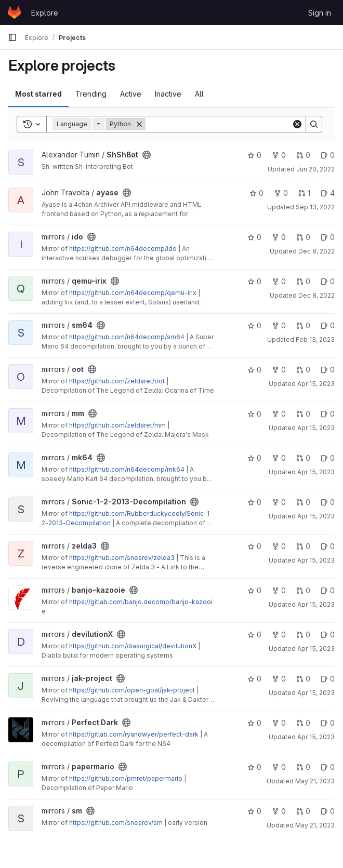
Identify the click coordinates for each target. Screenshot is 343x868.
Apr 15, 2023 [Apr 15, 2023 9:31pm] (316, 516)
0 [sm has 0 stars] (254, 811)
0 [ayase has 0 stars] (256, 193)
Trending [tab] (91, 94)
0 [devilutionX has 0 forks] (279, 635)
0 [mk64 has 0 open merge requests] (303, 458)
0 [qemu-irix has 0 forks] (279, 281)
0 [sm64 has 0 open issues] (328, 325)
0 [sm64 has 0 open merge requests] (303, 325)
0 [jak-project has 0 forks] (279, 679)
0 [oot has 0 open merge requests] (303, 370)
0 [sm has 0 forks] (279, 811)
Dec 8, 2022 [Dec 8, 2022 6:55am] (316, 295)
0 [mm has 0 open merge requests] (303, 414)
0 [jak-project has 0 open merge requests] (303, 679)
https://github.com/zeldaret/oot (117, 381)
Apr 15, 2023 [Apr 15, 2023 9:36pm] (316, 737)
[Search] (219, 124)
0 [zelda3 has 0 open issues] (328, 546)
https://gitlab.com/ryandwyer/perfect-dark (134, 734)
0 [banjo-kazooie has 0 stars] (254, 590)
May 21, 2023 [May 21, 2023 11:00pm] (315, 825)
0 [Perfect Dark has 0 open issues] (328, 723)
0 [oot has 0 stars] (254, 370)
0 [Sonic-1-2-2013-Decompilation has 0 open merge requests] (303, 502)
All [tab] (199, 94)
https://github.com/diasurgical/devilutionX (133, 646)
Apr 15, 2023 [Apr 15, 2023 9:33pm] (316, 649)
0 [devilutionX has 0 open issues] (328, 635)
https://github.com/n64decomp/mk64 (127, 469)
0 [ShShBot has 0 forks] (279, 155)
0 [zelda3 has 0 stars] (254, 546)
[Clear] (297, 124)
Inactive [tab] (168, 94)
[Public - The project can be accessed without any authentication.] (147, 155)
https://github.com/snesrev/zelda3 (122, 558)
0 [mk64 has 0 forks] (279, 458)
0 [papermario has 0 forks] (279, 767)
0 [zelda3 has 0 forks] (279, 546)
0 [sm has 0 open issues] (328, 811)
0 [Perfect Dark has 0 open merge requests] (303, 723)
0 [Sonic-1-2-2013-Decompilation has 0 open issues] (328, 502)
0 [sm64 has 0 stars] (254, 325)
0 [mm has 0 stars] (254, 414)
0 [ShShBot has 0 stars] (254, 155)
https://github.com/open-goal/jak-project (132, 690)
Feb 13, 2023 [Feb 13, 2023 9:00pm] (315, 339)
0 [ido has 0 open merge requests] (303, 237)
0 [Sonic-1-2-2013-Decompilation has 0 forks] (279, 502)
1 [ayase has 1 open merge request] (304, 193)
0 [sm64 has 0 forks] (279, 325)
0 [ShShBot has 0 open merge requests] (303, 155)
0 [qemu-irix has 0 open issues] (328, 281)
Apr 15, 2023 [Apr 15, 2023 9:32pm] (316, 604)
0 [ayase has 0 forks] (281, 193)
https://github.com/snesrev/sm (116, 823)
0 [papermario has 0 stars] (254, 767)
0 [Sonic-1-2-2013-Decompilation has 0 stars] (254, 502)
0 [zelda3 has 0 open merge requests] (303, 546)
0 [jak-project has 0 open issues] (328, 679)
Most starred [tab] (38, 94)
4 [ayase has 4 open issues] (328, 193)
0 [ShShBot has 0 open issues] (328, 155)
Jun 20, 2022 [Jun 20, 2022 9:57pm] (315, 169)
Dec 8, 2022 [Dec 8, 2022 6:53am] (316, 251)
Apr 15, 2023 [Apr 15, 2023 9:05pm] (316, 428)
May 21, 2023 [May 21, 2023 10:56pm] (315, 781)
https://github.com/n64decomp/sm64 (127, 337)
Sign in (320, 13)
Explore (45, 13)
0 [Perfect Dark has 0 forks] (279, 723)
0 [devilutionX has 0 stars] (254, 635)
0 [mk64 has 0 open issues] (328, 458)
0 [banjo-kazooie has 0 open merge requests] (303, 590)
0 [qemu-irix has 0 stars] (254, 281)
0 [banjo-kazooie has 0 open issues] (328, 590)
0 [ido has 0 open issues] (328, 237)
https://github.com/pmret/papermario (126, 778)
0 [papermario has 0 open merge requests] (303, 767)
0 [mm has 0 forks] (279, 414)
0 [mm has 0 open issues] (328, 414)
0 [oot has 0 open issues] (328, 370)
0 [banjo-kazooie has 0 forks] (279, 590)
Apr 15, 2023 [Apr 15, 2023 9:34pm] (316, 693)
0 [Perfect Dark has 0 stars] (254, 723)
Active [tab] (131, 94)
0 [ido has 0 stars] (254, 237)
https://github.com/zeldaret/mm (117, 425)
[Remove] (139, 124)
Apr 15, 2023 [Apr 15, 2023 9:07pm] (316, 472)
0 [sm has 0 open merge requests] (303, 811)
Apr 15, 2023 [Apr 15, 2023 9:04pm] (316, 384)
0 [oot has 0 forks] (279, 370)
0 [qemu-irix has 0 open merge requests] (303, 281)
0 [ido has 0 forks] (279, 237)
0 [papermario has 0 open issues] (328, 767)
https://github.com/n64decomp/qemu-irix (133, 293)
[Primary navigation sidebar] (12, 37)
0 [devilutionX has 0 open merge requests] (303, 635)
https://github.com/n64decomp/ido (123, 249)
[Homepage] (14, 12)
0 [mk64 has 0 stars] (254, 458)
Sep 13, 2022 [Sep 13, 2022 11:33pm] (315, 207)
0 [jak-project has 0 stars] (254, 679)
